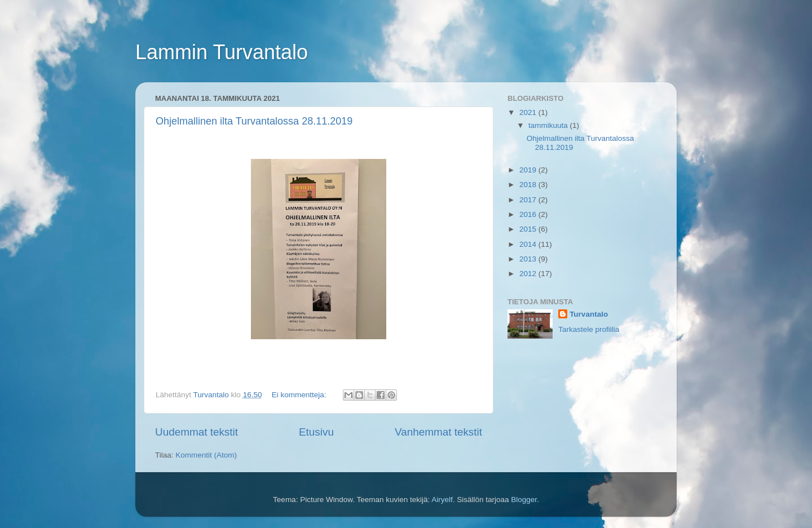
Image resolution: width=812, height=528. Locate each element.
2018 (529, 185)
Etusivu (316, 432)
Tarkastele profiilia (589, 329)
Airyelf (442, 500)
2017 (529, 200)
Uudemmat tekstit (197, 432)
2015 (529, 229)
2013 (529, 259)
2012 (529, 274)
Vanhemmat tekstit (438, 432)
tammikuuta (549, 125)
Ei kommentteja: (300, 395)
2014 (529, 244)
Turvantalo (589, 314)
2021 (529, 112)
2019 (529, 170)
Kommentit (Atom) (206, 455)
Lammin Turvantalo (222, 52)
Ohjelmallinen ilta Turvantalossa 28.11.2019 (254, 121)
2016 (529, 214)
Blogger (524, 500)
